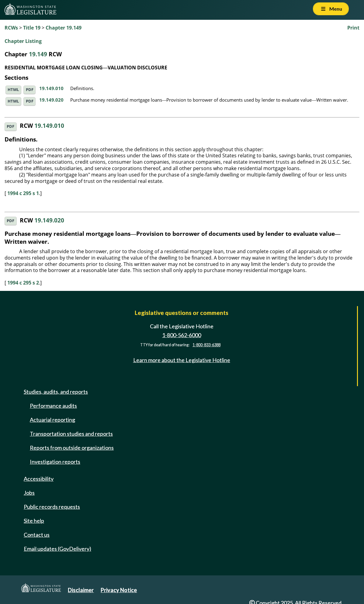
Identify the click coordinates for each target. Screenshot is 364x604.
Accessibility (39, 479)
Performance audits (53, 406)
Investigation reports (55, 462)
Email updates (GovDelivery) (57, 549)
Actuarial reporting (52, 420)
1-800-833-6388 (206, 345)
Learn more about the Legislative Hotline (182, 360)
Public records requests (52, 507)
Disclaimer (81, 590)
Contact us (37, 535)
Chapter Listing (23, 41)
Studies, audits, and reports (56, 392)
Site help (34, 521)
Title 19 (32, 28)
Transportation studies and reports (71, 434)
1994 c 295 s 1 (23, 193)
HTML (13, 90)
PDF (30, 90)
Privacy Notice (119, 590)
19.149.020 (51, 100)
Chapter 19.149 (64, 28)
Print (353, 28)
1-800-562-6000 (182, 335)
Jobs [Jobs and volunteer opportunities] (29, 493)
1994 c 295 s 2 (23, 283)
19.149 (38, 54)
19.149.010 (51, 88)
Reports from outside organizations (72, 448)
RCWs (11, 28)
